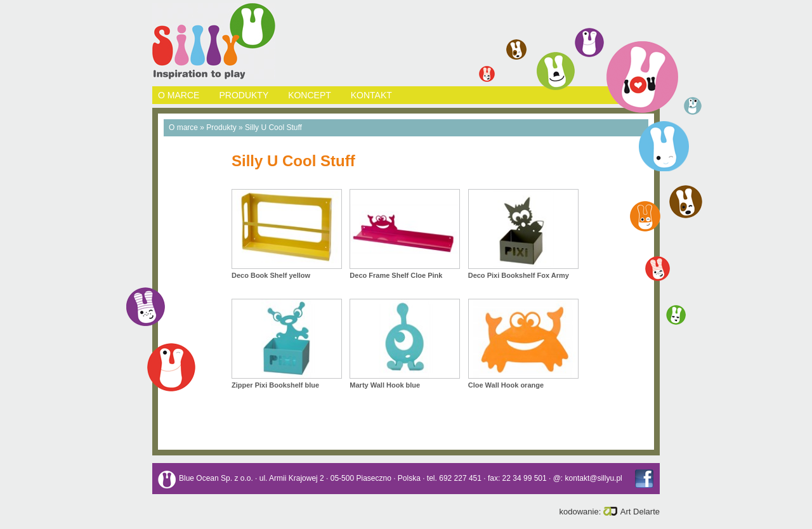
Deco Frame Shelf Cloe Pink (396, 275)
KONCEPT (309, 95)
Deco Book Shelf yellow (271, 275)
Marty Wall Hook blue (385, 385)
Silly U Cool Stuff (273, 127)
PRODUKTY (244, 95)
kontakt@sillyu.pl (594, 478)
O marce (183, 127)
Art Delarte (632, 512)
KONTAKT (371, 95)
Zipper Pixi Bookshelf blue (275, 385)
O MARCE (179, 95)
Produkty (221, 127)
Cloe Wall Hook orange (506, 385)
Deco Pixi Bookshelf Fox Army (519, 275)
